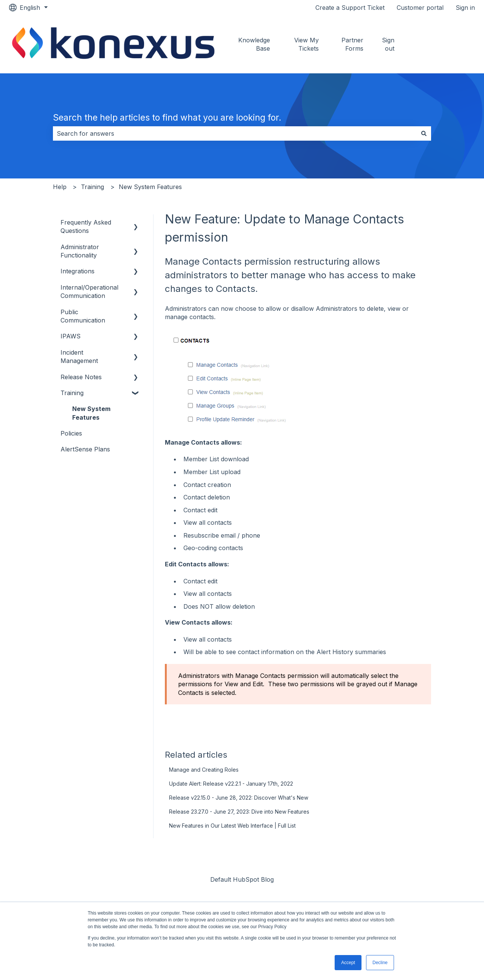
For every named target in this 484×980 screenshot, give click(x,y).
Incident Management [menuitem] (79, 357)
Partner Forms (352, 44)
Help (60, 187)
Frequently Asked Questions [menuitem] (86, 226)
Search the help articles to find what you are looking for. (167, 118)
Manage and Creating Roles (204, 770)
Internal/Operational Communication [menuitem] (89, 292)
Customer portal (420, 8)
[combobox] (235, 133)
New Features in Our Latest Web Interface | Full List (232, 826)
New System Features (150, 187)
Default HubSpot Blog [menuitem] (242, 879)
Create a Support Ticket (350, 8)
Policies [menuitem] (71, 433)
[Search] (424, 133)
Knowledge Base (254, 44)
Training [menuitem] (72, 393)
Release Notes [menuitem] (81, 377)
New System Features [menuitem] (91, 413)
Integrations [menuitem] (78, 271)
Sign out (388, 44)
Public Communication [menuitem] (83, 316)
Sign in (465, 8)
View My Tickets (306, 44)
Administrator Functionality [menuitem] (80, 251)
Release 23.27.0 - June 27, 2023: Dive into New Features (239, 812)
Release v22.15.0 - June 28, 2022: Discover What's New (239, 798)
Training (92, 187)
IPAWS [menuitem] (71, 336)
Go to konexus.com (445, 44)
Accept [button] (348, 963)
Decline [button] (380, 963)
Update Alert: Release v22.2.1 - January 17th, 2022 (231, 784)
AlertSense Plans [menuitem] (85, 449)
